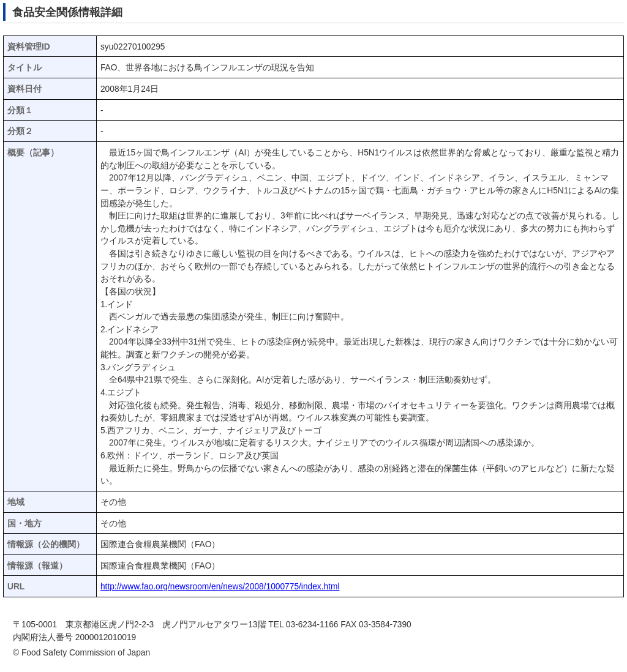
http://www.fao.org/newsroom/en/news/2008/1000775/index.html (220, 587)
